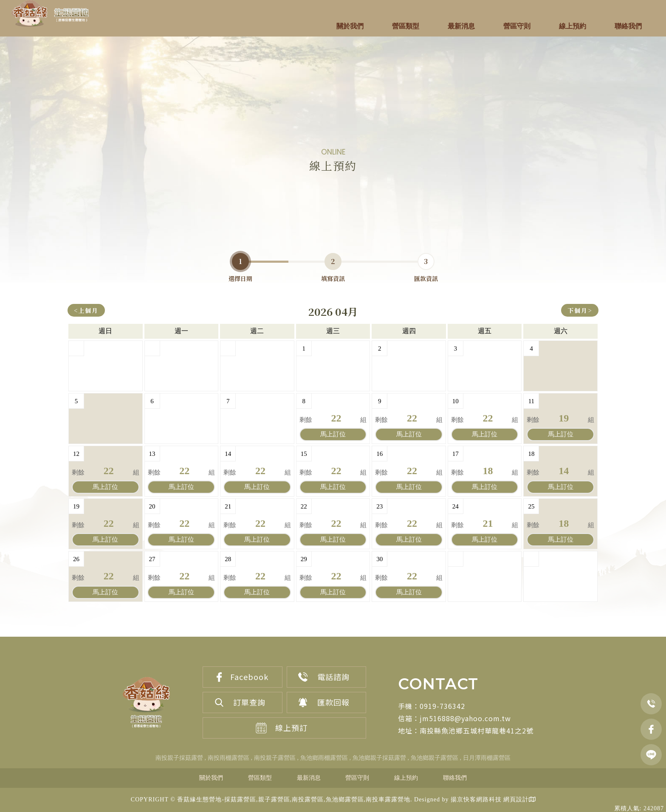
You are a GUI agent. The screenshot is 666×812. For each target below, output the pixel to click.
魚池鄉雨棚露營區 (324, 758)
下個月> (580, 310)
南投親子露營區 (275, 758)
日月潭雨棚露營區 (487, 758)
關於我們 (350, 26)
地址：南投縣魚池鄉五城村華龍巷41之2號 (466, 731)
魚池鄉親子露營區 (435, 758)
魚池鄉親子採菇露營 (379, 758)
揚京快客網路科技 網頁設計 (490, 800)
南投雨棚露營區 (229, 758)
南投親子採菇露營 (179, 758)
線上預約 (573, 26)
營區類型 (406, 26)
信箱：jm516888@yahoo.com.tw (454, 718)
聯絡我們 (628, 26)
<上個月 (86, 310)
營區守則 (517, 26)
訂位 (333, 434)
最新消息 (461, 26)
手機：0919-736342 (432, 706)
